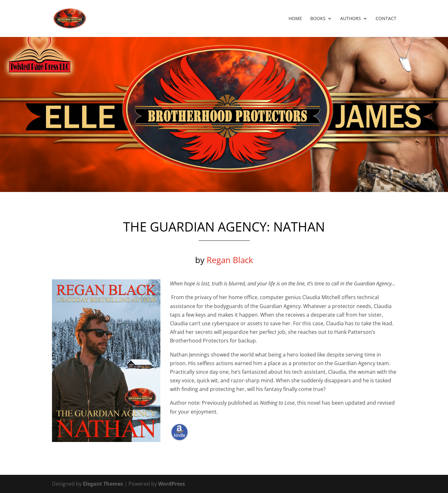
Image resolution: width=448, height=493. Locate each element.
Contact (386, 19)
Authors (351, 19)
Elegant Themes (103, 484)
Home (295, 19)
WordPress (172, 484)
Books (318, 19)
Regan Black (230, 260)
